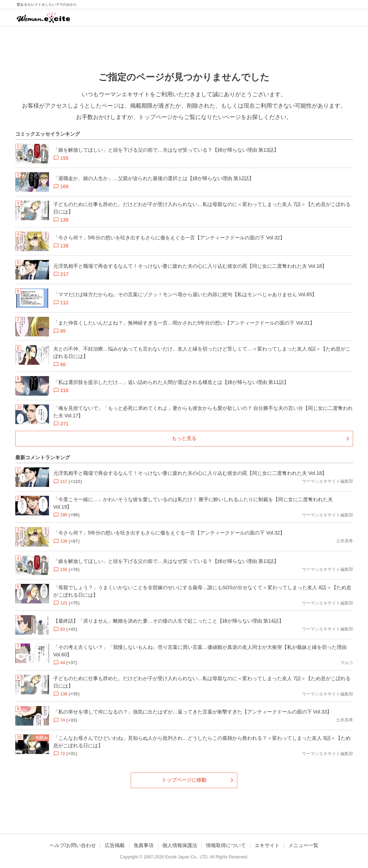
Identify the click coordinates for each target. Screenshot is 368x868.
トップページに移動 (184, 780)
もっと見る (184, 438)
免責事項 (144, 845)
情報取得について (226, 845)
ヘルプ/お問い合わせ (73, 845)
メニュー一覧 (303, 845)
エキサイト (267, 845)
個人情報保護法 (180, 845)
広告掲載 (115, 845)
